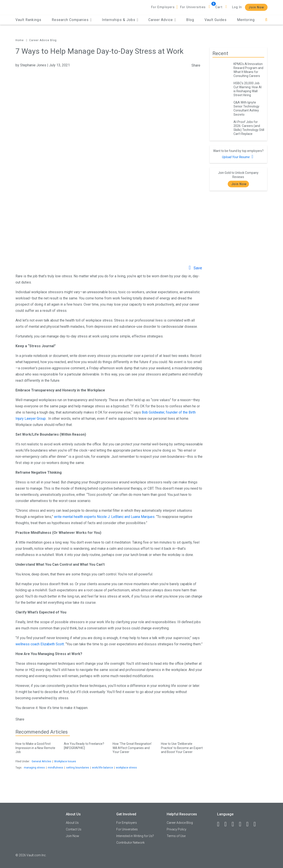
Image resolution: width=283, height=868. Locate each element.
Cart (219, 7)
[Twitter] (235, 824)
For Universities (193, 7)
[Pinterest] (249, 824)
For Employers (163, 7)
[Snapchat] (257, 824)
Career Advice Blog (43, 40)
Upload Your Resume (238, 157)
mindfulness (55, 768)
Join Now (256, 7)
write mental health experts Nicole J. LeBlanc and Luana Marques (104, 517)
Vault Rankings (28, 20)
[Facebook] (220, 824)
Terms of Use (176, 836)
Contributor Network (130, 843)
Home (20, 40)
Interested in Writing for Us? (135, 836)
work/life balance (102, 768)
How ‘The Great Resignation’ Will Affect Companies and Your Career (133, 747)
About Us (72, 823)
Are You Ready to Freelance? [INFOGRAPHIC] (85, 745)
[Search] (266, 20)
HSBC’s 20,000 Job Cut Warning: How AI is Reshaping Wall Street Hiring (248, 89)
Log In (237, 7)
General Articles (41, 761)
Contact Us (74, 829)
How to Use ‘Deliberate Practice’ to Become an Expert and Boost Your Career (182, 747)
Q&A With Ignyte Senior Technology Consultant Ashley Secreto (246, 108)
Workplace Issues (65, 761)
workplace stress (126, 768)
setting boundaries (78, 768)
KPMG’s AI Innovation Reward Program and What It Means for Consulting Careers (248, 70)
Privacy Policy (177, 829)
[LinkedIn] (228, 824)
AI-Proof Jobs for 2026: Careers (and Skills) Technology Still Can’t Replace (249, 128)
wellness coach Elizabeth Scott (40, 644)
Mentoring (246, 20)
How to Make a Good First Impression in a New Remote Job (36, 747)
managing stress (34, 768)
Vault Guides (216, 20)
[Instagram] (242, 824)
